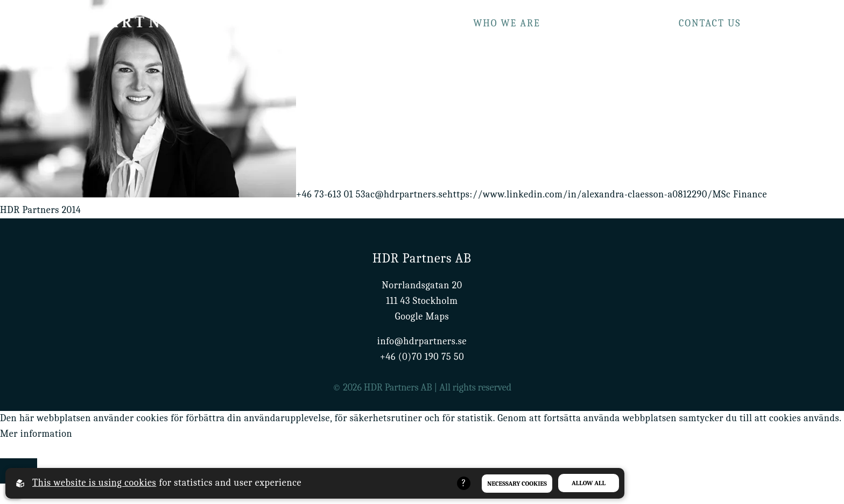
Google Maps (422, 317)
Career (779, 23)
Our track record (610, 23)
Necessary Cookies (517, 484)
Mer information (36, 434)
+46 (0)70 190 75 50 (422, 357)
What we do (422, 23)
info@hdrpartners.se (422, 341)
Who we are (507, 23)
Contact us (710, 23)
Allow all (589, 483)
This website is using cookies (94, 483)
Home (355, 23)
